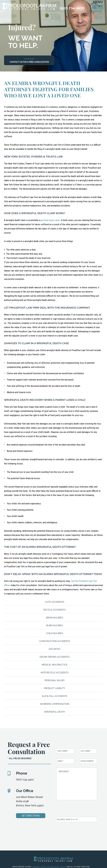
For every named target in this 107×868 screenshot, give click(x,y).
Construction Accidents (55, 641)
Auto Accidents (55, 602)
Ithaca (63, 867)
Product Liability (55, 688)
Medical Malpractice (55, 665)
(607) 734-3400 (72, 8)
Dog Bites (55, 649)
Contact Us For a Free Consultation (29, 60)
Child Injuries (55, 633)
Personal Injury (55, 680)
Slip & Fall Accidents (55, 696)
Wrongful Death (55, 712)
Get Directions (31, 816)
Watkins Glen (53, 867)
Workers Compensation (55, 704)
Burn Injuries (55, 625)
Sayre (43, 867)
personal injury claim (50, 220)
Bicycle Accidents (55, 610)
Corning (36, 867)
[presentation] (77, 809)
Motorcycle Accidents (55, 673)
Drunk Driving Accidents (55, 657)
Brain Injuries (55, 618)
